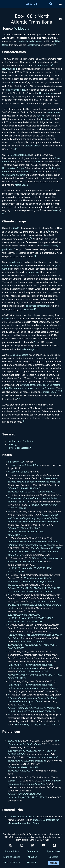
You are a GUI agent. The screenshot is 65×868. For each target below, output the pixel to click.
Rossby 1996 (18, 462)
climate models (16, 262)
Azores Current (54, 112)
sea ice (57, 210)
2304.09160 (26, 705)
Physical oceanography (19, 448)
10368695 (32, 711)
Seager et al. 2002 (20, 472)
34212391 (19, 621)
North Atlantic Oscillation (21, 441)
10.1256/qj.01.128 (21, 797)
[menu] (60, 4)
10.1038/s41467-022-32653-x (27, 645)
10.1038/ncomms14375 (24, 568)
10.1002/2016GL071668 (44, 505)
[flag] (60, 19)
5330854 (47, 568)
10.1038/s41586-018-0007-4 (26, 552)
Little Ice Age (27, 349)
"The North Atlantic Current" (22, 817)
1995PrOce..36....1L (26, 751)
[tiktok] (54, 845)
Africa (37, 162)
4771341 (19, 555)
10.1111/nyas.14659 (22, 618)
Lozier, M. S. (14, 741)
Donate (53, 863)
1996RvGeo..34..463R (27, 767)
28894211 (48, 592)
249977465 (20, 535)
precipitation (49, 392)
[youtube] (43, 845)
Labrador (7, 266)
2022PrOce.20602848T (28, 528)
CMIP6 (6, 319)
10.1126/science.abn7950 (36, 671)
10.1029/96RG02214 (22, 771)
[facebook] (11, 845)
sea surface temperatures (37, 306)
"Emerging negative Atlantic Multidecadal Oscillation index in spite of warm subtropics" (31, 582)
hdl (35, 618)
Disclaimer (32, 863)
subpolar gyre (33, 272)
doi (9, 492)
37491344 (50, 711)
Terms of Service (12, 857)
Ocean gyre (13, 445)
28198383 (19, 572)
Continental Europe (21, 155)
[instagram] (22, 845)
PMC (39, 568)
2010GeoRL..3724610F (28, 488)
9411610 (52, 645)
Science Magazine (19, 355)
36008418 (19, 648)
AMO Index (28, 310)
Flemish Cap (47, 119)
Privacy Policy (12, 851)
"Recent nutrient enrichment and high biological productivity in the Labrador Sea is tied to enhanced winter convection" (34, 518)
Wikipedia (22, 29)
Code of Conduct (12, 863)
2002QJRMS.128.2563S (28, 794)
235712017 (37, 621)
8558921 (42, 797)
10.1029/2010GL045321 (24, 492)
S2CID (41, 492)
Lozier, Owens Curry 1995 (24, 465)
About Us (32, 857)
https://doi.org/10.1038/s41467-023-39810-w (37, 725)
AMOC (16, 228)
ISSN (30, 675)
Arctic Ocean (21, 185)
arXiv (17, 705)
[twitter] (32, 845)
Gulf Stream (33, 45)
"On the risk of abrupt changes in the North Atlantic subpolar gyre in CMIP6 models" (34, 605)
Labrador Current (33, 146)
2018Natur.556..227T (50, 548)
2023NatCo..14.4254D (27, 708)
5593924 (31, 592)
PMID (44, 552)
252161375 (20, 678)
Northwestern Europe (13, 168)
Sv (12, 83)
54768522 (49, 492)
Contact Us (33, 851)
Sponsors (53, 857)
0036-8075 (38, 675)
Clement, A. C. (15, 781)
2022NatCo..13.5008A (34, 641)
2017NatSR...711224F (27, 588)
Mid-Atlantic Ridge (16, 90)
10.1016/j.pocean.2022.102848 (27, 532)
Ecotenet (32, 4)
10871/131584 (19, 675)
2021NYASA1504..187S (28, 615)
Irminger (16, 266)
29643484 (52, 552)
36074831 (56, 675)
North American (47, 93)
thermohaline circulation (14, 175)
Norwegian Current (28, 172)
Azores (40, 116)
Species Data (53, 851)
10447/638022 (45, 618)
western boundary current (31, 41)
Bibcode (12, 488)
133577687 (20, 508)
